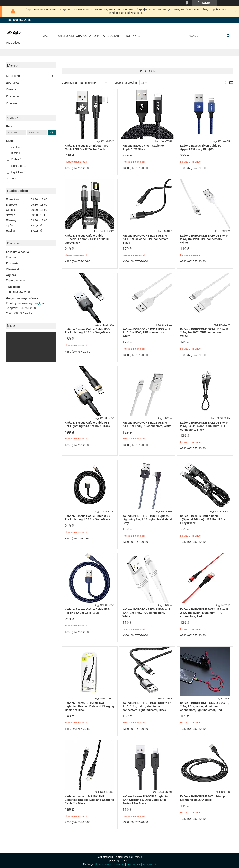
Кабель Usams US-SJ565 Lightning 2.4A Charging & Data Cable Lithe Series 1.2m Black (146, 800)
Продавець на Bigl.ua (119, 861)
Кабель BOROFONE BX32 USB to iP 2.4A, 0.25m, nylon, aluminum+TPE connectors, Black (204, 426)
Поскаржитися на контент (110, 864)
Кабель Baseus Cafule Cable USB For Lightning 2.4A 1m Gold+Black (88, 424)
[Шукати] (229, 36)
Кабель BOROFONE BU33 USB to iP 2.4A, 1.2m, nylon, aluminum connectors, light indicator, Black (146, 706)
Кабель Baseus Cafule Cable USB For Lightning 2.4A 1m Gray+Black (88, 331)
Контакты (133, 36)
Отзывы (11, 103)
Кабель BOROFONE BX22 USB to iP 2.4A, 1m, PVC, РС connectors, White (147, 424)
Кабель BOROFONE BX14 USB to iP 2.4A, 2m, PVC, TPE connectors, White (204, 333)
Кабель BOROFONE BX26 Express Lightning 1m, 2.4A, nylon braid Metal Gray (147, 520)
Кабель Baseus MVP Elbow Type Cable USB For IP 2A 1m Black (87, 147)
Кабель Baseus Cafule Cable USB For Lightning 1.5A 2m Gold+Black (88, 518)
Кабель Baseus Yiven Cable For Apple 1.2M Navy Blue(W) (201, 147)
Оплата (99, 36)
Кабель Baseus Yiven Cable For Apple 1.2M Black (144, 147)
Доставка (115, 36)
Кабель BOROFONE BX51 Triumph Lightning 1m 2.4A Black (203, 798)
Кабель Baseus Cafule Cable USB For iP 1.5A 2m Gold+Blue (87, 611)
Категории (13, 76)
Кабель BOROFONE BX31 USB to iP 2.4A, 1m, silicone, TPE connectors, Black (146, 239)
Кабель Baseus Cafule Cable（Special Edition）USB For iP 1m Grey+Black (87, 239)
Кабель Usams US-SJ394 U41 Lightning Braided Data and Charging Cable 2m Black (89, 800)
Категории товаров (73, 36)
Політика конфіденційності (141, 864)
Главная (48, 36)
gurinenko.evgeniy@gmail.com (31, 303)
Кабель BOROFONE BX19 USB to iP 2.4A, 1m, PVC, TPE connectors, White (204, 239)
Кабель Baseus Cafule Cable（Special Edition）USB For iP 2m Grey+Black (203, 520)
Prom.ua (138, 857)
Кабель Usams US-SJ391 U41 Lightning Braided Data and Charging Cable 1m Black (89, 706)
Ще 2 (13, 178)
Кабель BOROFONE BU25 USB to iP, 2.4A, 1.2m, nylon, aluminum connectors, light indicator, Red (205, 706)
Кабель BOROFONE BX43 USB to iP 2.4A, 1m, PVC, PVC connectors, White (146, 613)
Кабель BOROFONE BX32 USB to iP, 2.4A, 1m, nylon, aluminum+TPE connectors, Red (204, 613)
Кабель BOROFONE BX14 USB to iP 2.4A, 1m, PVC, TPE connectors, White (146, 333)
